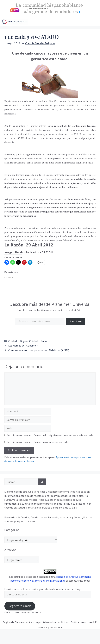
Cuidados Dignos (18, 341)
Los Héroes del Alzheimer (23, 346)
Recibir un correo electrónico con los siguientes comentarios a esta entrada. (50, 435)
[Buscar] (42, 482)
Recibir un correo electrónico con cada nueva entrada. (38, 442)
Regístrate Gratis (20, 606)
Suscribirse (76, 321)
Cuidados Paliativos (41, 341)
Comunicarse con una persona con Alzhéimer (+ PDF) (39, 350)
